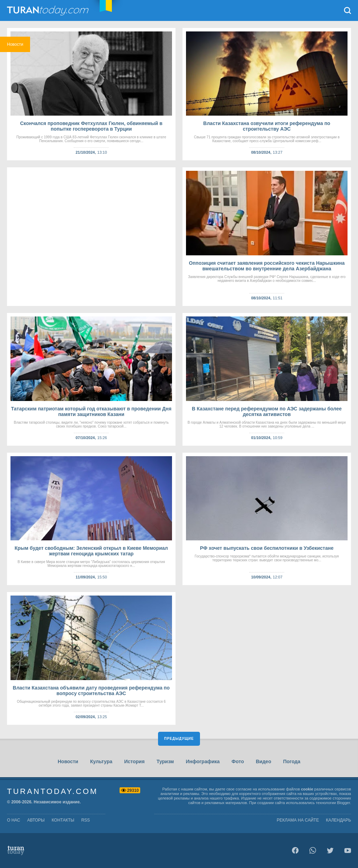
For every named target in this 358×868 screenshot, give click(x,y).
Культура (101, 761)
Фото (238, 761)
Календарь (338, 820)
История (134, 761)
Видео (264, 761)
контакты (63, 820)
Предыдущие (179, 739)
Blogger (343, 803)
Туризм (165, 761)
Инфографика (203, 761)
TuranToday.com (49, 10)
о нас (14, 820)
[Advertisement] (91, 237)
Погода (292, 761)
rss (85, 820)
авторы (36, 820)
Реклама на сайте (298, 820)
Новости (68, 761)
